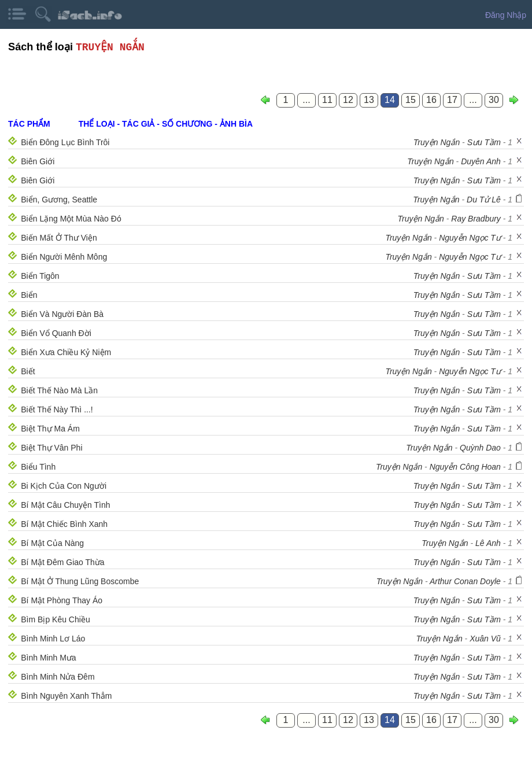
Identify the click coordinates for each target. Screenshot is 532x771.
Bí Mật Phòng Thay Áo (62, 600)
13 (369, 100)
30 (494, 100)
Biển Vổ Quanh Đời (56, 333)
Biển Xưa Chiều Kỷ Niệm (66, 352)
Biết (28, 371)
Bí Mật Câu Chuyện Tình (65, 505)
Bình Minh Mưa (48, 658)
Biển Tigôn (40, 276)
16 (431, 100)
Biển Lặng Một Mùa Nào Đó (71, 219)
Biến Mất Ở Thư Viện (59, 238)
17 (452, 100)
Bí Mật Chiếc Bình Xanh (64, 524)
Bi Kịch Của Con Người (64, 486)
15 (411, 100)
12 (348, 100)
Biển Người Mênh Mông (64, 257)
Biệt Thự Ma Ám (50, 429)
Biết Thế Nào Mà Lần (59, 390)
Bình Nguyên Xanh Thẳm (66, 696)
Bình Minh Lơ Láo (53, 639)
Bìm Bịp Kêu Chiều (55, 619)
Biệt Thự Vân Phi (51, 448)
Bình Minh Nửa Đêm (58, 677)
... (306, 100)
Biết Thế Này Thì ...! (57, 410)
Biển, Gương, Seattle (59, 200)
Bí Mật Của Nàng (52, 543)
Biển (29, 295)
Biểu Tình (38, 467)
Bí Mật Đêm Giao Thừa (62, 562)
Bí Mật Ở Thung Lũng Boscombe (80, 581)
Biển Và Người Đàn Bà (62, 314)
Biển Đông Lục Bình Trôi (65, 142)
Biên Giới (38, 161)
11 (327, 100)
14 (390, 100)
